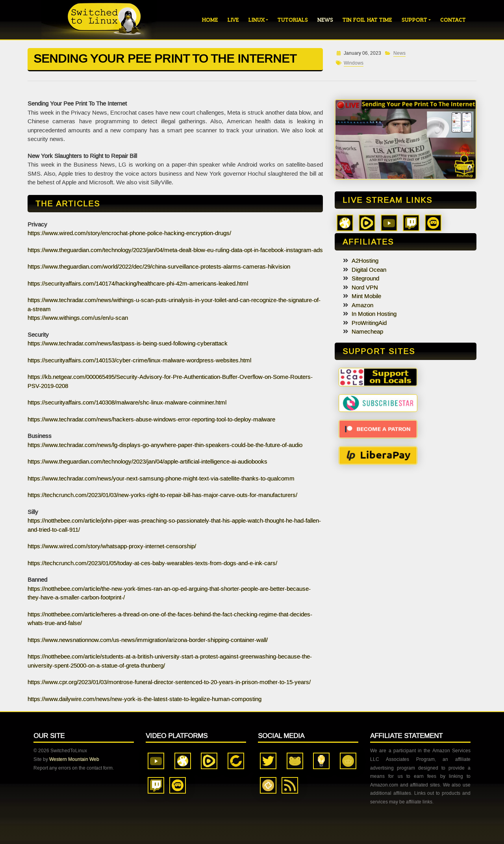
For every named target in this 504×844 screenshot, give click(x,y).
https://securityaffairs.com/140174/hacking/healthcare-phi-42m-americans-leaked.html (138, 284)
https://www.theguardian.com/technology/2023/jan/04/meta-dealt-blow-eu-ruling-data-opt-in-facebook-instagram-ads (175, 250)
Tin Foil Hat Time (367, 20)
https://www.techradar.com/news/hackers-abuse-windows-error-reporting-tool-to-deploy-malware (151, 419)
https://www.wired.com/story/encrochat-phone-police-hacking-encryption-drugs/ (129, 233)
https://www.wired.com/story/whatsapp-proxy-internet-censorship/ (112, 546)
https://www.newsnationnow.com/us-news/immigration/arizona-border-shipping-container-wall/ (148, 640)
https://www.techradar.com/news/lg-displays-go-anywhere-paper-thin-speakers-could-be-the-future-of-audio (165, 445)
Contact (453, 20)
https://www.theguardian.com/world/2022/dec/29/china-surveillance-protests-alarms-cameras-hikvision (159, 267)
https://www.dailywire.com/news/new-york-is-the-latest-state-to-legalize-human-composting (145, 699)
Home (210, 20)
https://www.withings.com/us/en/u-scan (78, 318)
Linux (257, 20)
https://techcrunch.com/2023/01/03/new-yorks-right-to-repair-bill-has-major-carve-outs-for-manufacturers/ (162, 495)
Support (414, 20)
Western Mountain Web (74, 759)
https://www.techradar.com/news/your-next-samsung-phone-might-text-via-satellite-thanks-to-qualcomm (161, 479)
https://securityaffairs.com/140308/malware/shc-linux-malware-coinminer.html (127, 403)
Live (233, 20)
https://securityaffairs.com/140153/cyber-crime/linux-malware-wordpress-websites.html (139, 360)
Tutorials (293, 20)
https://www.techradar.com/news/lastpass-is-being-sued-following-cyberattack (128, 343)
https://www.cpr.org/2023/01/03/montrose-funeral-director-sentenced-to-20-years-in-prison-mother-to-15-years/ (169, 682)
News (325, 20)
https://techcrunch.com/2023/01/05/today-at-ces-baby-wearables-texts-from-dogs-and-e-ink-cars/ (152, 563)
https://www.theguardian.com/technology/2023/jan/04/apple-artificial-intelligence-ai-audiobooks (147, 462)
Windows (354, 63)
